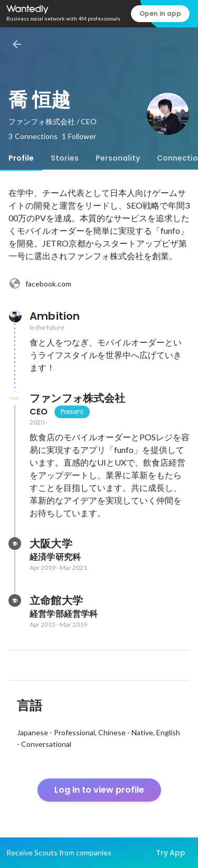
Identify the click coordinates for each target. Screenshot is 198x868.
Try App (171, 853)
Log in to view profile (99, 790)
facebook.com (40, 283)
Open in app (160, 13)
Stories (65, 158)
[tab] (21, 158)
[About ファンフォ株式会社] (15, 398)
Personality (118, 158)
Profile (21, 158)
